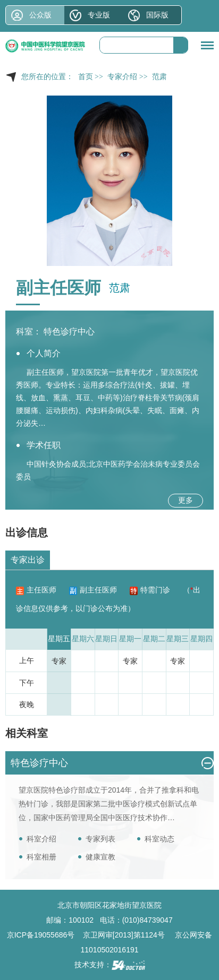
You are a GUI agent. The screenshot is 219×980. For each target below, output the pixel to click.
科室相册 (41, 857)
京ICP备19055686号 (41, 935)
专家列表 (100, 839)
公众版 (40, 15)
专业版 (99, 15)
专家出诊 (28, 560)
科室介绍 (41, 839)
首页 (86, 77)
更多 (186, 500)
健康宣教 (100, 857)
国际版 (157, 15)
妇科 (100, 410)
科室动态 (159, 839)
